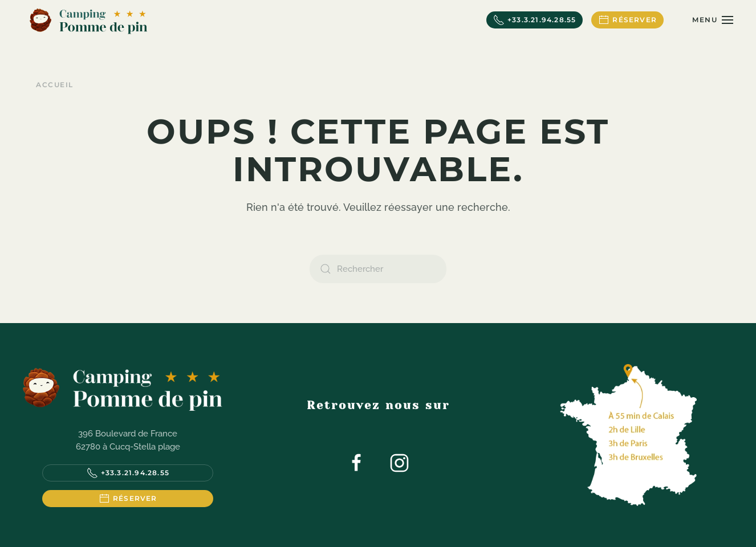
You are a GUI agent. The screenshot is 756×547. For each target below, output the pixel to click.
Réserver (627, 20)
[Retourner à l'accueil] (88, 20)
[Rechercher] (378, 269)
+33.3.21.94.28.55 (535, 20)
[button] (713, 20)
